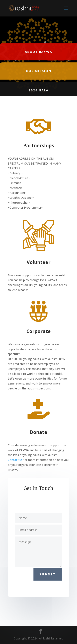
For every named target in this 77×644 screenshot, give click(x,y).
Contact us (15, 460)
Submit (48, 574)
